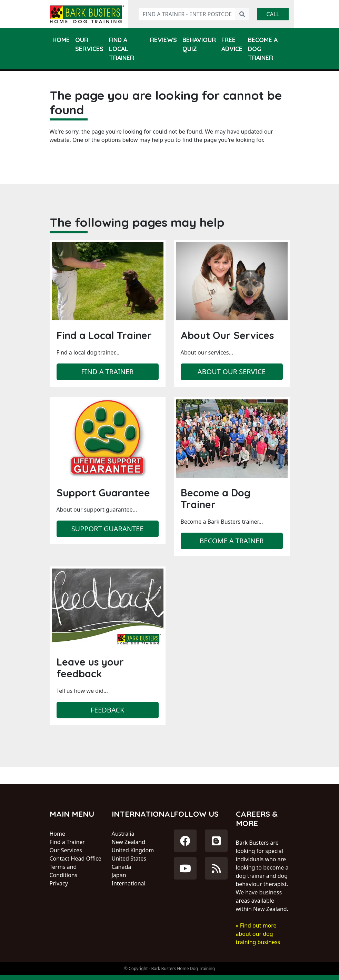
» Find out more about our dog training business (258, 934)
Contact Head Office (76, 858)
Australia (123, 834)
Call (273, 14)
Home (61, 40)
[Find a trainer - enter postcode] (187, 14)
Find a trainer (107, 372)
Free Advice (232, 44)
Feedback (108, 710)
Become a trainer (231, 541)
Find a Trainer (67, 842)
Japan (119, 875)
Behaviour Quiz (199, 44)
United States (129, 858)
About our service (232, 372)
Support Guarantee (108, 529)
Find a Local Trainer (122, 49)
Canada (122, 867)
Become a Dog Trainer (263, 49)
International (129, 883)
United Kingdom (133, 850)
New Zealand (129, 842)
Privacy (59, 883)
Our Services (89, 44)
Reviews (163, 40)
